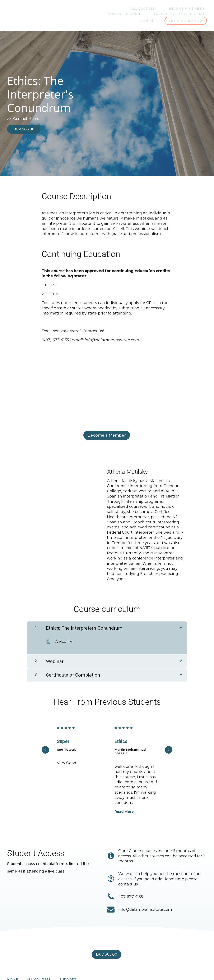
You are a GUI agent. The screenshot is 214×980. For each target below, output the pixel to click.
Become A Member (145, 9)
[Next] (169, 734)
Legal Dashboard (189, 9)
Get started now (185, 21)
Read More (124, 796)
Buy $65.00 (24, 130)
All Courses (107, 9)
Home (13, 961)
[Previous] (45, 734)
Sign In (200, 14)
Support (68, 961)
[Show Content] (181, 612)
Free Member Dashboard (160, 14)
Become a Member (105, 433)
